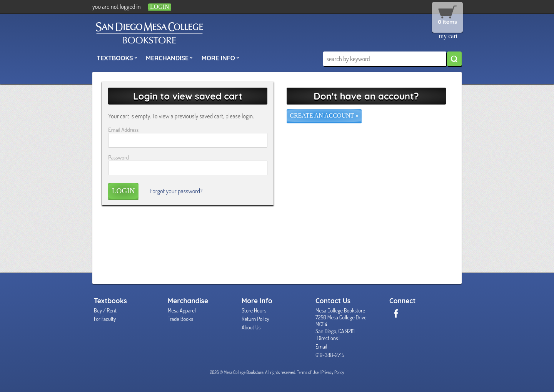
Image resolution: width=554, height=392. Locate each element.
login (160, 7)
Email (321, 346)
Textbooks (117, 58)
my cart (448, 36)
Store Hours (254, 310)
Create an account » (324, 115)
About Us (251, 327)
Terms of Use (308, 372)
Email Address (123, 130)
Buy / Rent (105, 310)
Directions (327, 338)
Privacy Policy (333, 372)
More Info (220, 58)
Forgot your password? (176, 191)
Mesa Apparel (182, 310)
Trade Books (180, 319)
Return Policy (255, 319)
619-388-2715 (330, 355)
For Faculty (105, 319)
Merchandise (169, 58)
